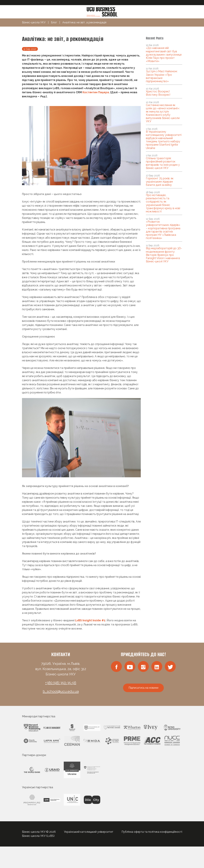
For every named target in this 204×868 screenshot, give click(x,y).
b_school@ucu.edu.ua (61, 691)
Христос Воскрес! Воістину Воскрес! (158, 93)
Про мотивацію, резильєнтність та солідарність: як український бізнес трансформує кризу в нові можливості (163, 203)
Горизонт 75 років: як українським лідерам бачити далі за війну (160, 182)
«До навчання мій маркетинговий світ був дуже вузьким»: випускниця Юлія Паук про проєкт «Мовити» (164, 55)
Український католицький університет (89, 832)
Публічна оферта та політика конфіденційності (152, 832)
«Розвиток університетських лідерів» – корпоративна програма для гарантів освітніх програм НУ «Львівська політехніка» (163, 230)
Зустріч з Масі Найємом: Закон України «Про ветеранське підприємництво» (162, 76)
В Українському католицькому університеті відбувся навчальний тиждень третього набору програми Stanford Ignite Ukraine (164, 140)
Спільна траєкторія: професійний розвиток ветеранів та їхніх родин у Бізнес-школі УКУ (163, 163)
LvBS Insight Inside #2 (90, 620)
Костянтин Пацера (96, 92)
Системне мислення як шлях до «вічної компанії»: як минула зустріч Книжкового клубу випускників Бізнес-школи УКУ (163, 113)
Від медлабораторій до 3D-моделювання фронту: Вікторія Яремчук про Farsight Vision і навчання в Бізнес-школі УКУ (164, 255)
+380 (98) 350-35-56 (61, 683)
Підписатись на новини (143, 688)
